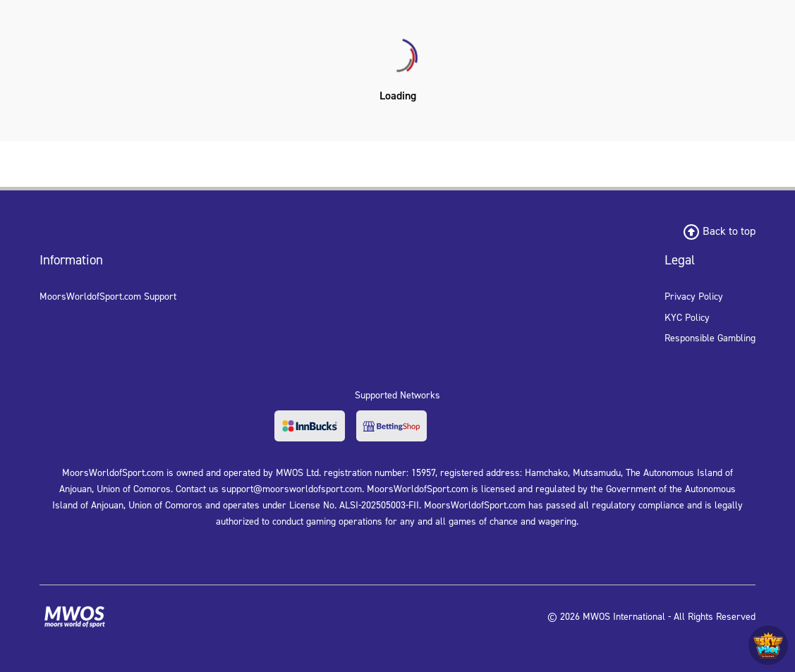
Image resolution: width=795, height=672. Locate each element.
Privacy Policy (694, 297)
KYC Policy (687, 318)
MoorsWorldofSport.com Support (108, 297)
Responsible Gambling (710, 338)
